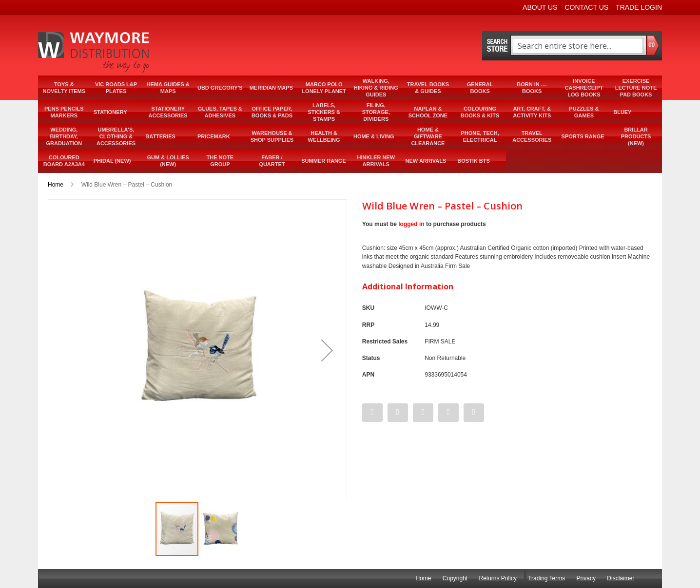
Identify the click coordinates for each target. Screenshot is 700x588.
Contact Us (586, 7)
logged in (411, 224)
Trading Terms (546, 578)
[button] (327, 350)
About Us (540, 7)
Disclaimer (621, 578)
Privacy (586, 578)
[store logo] (95, 52)
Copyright (455, 578)
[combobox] (578, 46)
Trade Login (639, 7)
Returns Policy (498, 578)
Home (56, 185)
